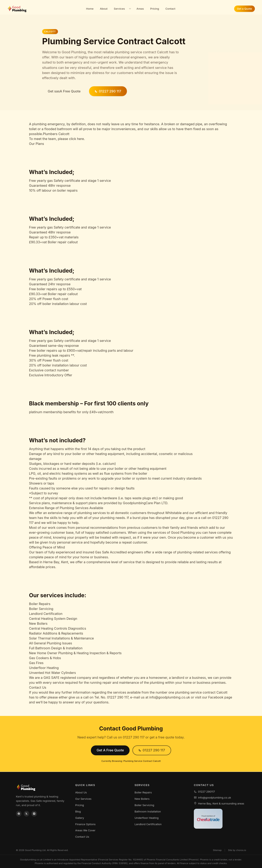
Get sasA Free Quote (64, 91)
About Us (81, 792)
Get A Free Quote (110, 750)
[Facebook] (19, 814)
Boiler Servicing (144, 805)
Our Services (83, 799)
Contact (170, 9)
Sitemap (217, 850)
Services (119, 9)
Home (90, 9)
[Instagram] (34, 814)
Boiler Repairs (143, 792)
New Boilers (142, 799)
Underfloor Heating (146, 818)
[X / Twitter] (27, 814)
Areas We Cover (85, 830)
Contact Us (82, 837)
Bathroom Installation (148, 811)
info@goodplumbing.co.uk (212, 797)
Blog (78, 811)
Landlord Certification (148, 824)
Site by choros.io (237, 850)
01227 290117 (204, 792)
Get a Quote (244, 9)
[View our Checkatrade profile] (208, 819)
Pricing (155, 9)
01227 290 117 (108, 91)
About (104, 9)
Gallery (80, 818)
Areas (140, 9)
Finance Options (85, 824)
